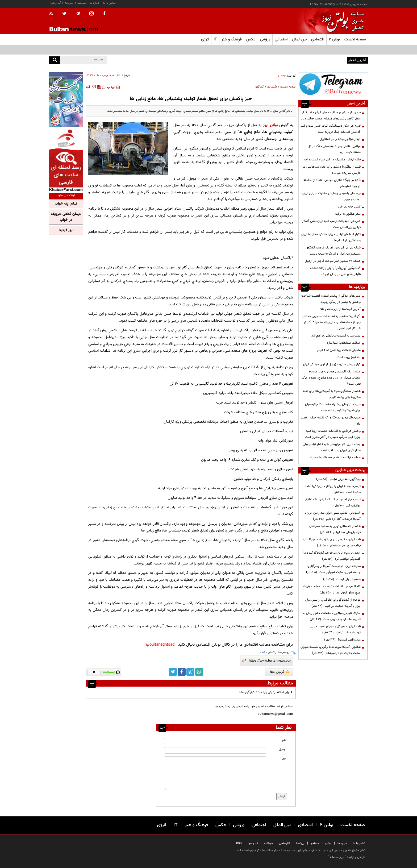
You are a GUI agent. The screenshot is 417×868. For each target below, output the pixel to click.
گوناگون (259, 87)
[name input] (215, 741)
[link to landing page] (341, 21)
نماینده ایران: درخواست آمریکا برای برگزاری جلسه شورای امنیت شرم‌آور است (333, 569)
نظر (284, 759)
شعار (262, 652)
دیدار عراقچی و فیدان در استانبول (340, 139)
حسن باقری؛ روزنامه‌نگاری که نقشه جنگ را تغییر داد (331, 421)
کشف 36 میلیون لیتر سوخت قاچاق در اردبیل (333, 261)
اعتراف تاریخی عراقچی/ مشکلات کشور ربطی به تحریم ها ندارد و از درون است (332, 616)
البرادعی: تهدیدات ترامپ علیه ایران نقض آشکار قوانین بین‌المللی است (331, 224)
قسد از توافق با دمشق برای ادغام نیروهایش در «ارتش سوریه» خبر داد (332, 170)
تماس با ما (109, 3)
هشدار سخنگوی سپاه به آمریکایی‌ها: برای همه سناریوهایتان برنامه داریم (332, 394)
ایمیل (282, 749)
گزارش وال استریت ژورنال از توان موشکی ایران (332, 364)
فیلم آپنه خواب (66, 204)
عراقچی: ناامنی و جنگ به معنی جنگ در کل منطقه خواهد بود (334, 149)
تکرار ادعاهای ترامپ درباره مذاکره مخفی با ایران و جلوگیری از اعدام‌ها (331, 237)
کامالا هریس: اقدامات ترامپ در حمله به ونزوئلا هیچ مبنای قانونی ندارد (332, 590)
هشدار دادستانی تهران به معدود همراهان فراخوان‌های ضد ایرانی (335, 529)
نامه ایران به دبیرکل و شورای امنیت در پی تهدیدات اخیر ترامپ (335, 630)
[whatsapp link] (199, 672)
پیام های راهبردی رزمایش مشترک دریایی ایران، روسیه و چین (331, 196)
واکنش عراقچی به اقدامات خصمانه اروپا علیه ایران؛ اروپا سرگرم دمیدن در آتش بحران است (333, 434)
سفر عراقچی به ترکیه (348, 214)
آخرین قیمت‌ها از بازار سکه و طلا (340, 309)
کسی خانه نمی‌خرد (349, 207)
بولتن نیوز (270, 125)
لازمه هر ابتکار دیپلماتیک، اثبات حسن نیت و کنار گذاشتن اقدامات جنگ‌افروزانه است (331, 129)
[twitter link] (173, 672)
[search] (55, 60)
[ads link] (333, 84)
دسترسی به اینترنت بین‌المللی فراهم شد (336, 336)
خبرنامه (69, 3)
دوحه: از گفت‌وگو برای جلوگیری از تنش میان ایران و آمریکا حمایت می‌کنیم (333, 603)
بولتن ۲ (334, 40)
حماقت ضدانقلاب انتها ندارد (344, 343)
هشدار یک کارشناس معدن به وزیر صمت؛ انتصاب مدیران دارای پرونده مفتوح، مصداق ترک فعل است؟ (331, 378)
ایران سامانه (337, 857)
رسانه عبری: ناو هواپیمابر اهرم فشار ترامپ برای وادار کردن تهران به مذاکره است (332, 447)
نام (284, 740)
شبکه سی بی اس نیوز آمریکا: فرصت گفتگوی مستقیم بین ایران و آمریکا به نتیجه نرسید (333, 251)
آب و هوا (56, 3)
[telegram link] (190, 672)
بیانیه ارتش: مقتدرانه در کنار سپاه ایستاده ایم (332, 160)
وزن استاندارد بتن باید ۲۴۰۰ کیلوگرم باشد (264, 692)
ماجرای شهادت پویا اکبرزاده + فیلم (339, 350)
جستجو (315, 843)
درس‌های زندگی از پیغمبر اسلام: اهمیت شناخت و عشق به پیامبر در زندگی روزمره (331, 299)
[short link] (270, 661)
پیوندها (82, 3)
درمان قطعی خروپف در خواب (66, 217)
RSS (239, 843)
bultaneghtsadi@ (161, 645)
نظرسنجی (284, 843)
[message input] (215, 773)
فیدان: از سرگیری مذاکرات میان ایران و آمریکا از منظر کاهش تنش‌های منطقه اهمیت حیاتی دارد (331, 116)
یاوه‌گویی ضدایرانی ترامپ (338, 479)
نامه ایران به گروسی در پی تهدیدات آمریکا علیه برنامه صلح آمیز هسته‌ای (332, 543)
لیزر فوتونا (66, 230)
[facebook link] (182, 672)
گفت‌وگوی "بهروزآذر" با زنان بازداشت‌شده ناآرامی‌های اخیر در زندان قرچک (335, 271)
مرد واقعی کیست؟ (342, 640)
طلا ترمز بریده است (349, 357)
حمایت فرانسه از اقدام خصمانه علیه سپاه (335, 458)
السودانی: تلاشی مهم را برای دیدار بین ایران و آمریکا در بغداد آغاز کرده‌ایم (333, 516)
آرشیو (328, 843)
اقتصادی (272, 87)
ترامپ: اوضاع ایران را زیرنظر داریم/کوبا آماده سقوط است (333, 489)
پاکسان (272, 652)
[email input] (215, 750)
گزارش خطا (280, 672)
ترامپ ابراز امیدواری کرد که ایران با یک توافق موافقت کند (333, 503)
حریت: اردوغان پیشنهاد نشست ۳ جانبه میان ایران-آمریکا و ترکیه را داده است (333, 407)
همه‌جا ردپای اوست (342, 579)
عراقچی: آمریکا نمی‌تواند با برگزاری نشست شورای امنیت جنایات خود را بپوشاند (331, 650)
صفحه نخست (355, 40)
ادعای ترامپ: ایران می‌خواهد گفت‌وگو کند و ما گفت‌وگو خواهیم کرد (332, 556)
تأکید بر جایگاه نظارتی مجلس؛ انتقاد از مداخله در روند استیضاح (332, 183)
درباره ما (95, 3)
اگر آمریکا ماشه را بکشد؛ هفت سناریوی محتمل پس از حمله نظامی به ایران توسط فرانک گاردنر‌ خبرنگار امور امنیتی (331, 322)
